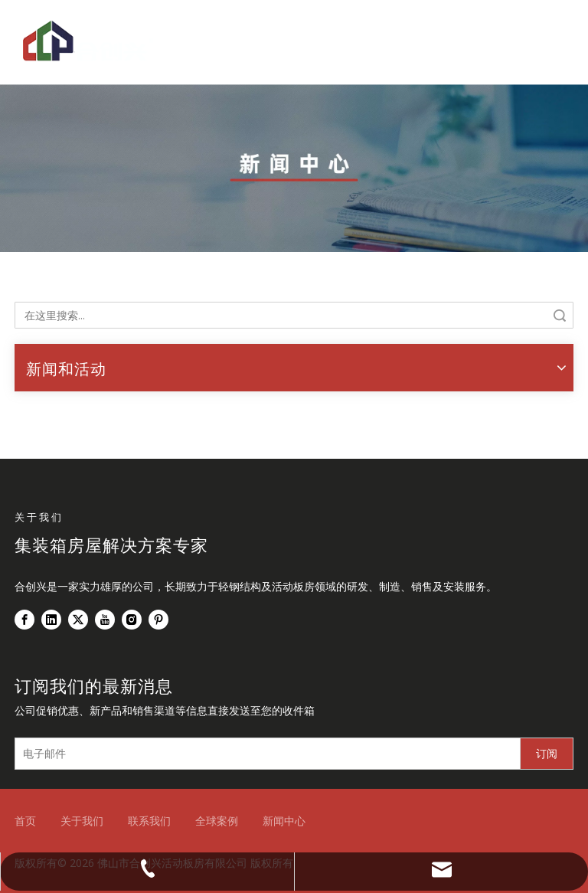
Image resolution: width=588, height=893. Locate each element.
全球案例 (217, 821)
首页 (25, 821)
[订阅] (547, 754)
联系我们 (149, 821)
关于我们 (82, 821)
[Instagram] (132, 620)
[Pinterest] (158, 620)
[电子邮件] (264, 754)
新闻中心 (284, 821)
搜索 (560, 315)
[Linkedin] (51, 620)
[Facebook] (24, 620)
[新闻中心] (294, 168)
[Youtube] (105, 620)
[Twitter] (78, 620)
